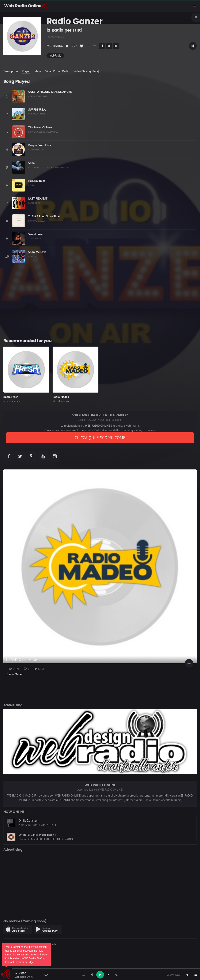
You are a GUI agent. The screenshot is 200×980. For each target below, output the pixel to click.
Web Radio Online (24, 977)
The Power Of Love (40, 127)
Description (11, 71)
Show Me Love (37, 252)
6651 (40, 669)
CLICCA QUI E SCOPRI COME (100, 438)
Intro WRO (20, 973)
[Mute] (187, 975)
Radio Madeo (61, 397)
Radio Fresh (11, 397)
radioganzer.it (55, 36)
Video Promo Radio (57, 71)
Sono (31, 163)
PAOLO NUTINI (35, 203)
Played (26, 71)
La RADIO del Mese (21, 660)
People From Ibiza (40, 145)
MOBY (31, 185)
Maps (38, 71)
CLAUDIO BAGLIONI (38, 96)
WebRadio (55, 56)
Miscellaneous (12, 401)
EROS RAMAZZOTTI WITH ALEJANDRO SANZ (49, 167)
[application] (100, 975)
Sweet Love (35, 234)
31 (27, 669)
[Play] (100, 975)
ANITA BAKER (35, 239)
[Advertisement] (100, 302)
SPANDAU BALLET (37, 221)
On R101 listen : (29, 820)
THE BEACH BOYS (37, 114)
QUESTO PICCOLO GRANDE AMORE (50, 92)
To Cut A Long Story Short (44, 216)
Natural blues (37, 181)
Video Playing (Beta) (86, 71)
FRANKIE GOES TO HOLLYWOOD (43, 132)
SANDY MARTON (36, 150)
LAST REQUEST (38, 198)
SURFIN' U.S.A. (37, 110)
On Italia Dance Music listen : (37, 835)
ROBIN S (32, 256)
